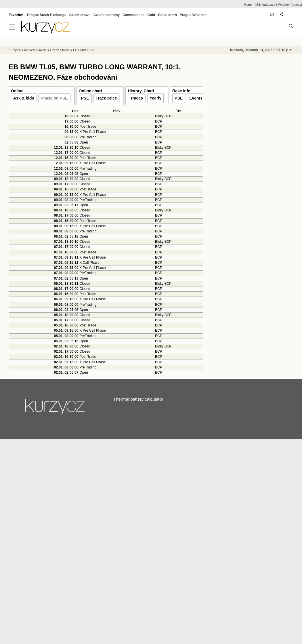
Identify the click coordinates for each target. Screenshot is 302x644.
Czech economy (107, 15)
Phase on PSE (54, 98)
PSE (85, 98)
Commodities (133, 15)
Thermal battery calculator (138, 399)
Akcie (43, 50)
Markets (30, 50)
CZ (272, 15)
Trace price (106, 98)
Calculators (167, 15)
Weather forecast (290, 5)
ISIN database (265, 5)
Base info (181, 91)
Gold (151, 15)
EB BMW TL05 (84, 50)
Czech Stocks (60, 50)
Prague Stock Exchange (47, 15)
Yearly (155, 98)
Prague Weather (193, 15)
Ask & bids (24, 98)
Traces (136, 98)
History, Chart (141, 91)
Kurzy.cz (15, 50)
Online (17, 91)
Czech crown (80, 15)
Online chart (91, 91)
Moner (248, 5)
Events (196, 98)
